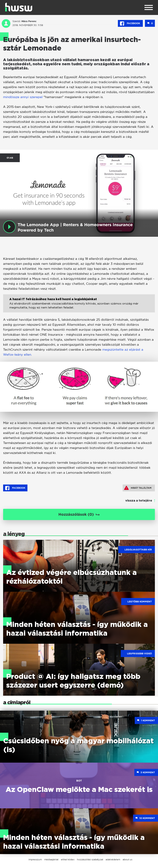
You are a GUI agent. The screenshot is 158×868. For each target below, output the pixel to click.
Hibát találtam (138, 488)
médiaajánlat (51, 859)
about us (127, 859)
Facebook (130, 23)
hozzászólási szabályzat (90, 859)
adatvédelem (113, 859)
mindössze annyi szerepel (23, 97)
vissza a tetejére (139, 501)
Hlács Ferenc (29, 21)
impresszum (35, 859)
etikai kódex (68, 859)
